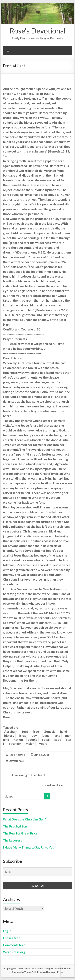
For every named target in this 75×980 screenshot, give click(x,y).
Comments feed (14, 945)
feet (25, 731)
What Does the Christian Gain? (25, 819)
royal (46, 739)
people (32, 739)
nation (18, 739)
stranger (15, 743)
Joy (34, 735)
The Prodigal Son (15, 826)
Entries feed (12, 938)
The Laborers (12, 840)
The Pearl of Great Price (20, 833)
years (43, 743)
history (9, 735)
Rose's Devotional (38, 31)
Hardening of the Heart (27, 775)
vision (30, 743)
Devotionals (16, 761)
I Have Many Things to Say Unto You (29, 847)
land (57, 735)
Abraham (11, 731)
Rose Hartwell (18, 755)
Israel (23, 735)
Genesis (49, 731)
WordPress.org (14, 952)
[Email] (38, 872)
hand (63, 731)
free (36, 731)
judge (46, 735)
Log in (7, 931)
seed (58, 739)
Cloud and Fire (55, 785)
